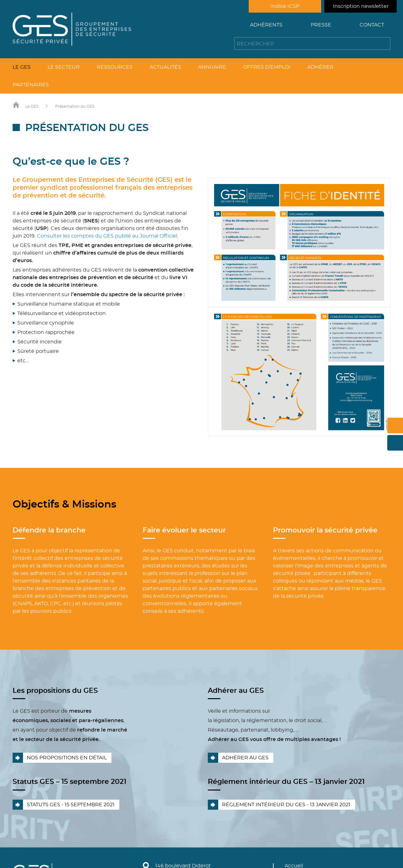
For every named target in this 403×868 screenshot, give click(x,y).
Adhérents (266, 25)
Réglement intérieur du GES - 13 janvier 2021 (286, 805)
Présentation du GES (75, 106)
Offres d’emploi (267, 67)
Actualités (165, 67)
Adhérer (320, 67)
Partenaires (31, 85)
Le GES (22, 67)
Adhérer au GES (245, 758)
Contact (372, 25)
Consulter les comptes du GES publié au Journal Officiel (107, 236)
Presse (321, 25)
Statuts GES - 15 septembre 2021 (71, 805)
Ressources (115, 67)
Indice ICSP (285, 6)
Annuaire (212, 67)
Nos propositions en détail (67, 758)
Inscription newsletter (361, 6)
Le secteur (64, 67)
